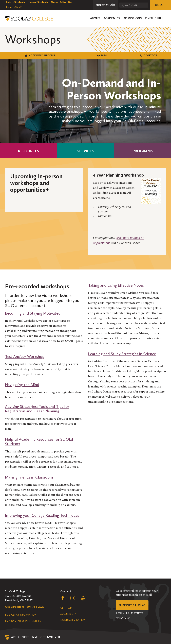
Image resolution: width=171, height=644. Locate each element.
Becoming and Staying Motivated (33, 313)
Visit (26, 637)
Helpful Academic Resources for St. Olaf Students (39, 441)
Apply (15, 637)
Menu (85, 55)
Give (35, 637)
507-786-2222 (35, 606)
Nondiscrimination (73, 620)
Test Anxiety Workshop (25, 356)
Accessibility (68, 614)
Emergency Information (21, 615)
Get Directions (15, 606)
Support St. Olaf (133, 605)
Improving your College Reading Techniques (42, 515)
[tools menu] (160, 5)
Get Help (66, 608)
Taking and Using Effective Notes (116, 285)
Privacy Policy (123, 618)
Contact (142, 55)
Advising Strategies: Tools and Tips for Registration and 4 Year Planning (37, 408)
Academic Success (28, 55)
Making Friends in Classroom (29, 477)
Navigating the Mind (22, 384)
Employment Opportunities (23, 621)
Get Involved (50, 637)
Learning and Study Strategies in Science (122, 354)
